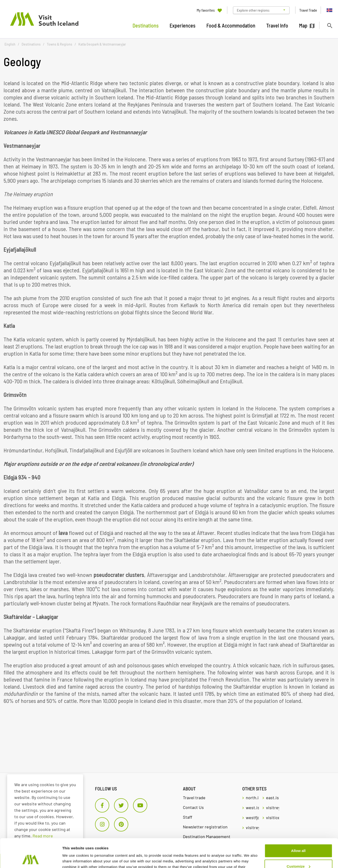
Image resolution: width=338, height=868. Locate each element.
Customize (299, 839)
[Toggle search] (330, 26)
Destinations (31, 44)
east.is (272, 798)
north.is (252, 798)
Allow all (298, 824)
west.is (252, 808)
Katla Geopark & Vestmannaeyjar (102, 44)
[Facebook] (102, 805)
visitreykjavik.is (273, 808)
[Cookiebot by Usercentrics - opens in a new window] (31, 859)
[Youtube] (140, 805)
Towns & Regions (60, 44)
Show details (73, 859)
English (10, 44)
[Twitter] (121, 805)
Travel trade (194, 798)
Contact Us (193, 807)
